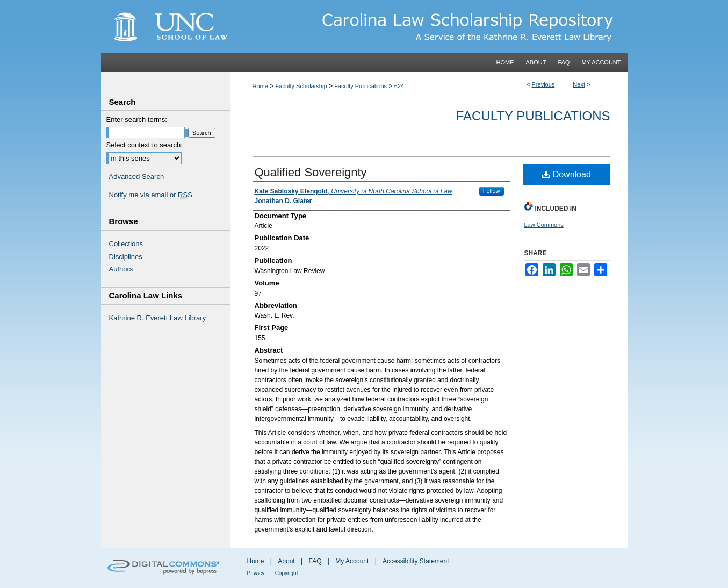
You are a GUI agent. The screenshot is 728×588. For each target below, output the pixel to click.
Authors (121, 269)
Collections (126, 244)
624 (399, 86)
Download (567, 174)
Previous (543, 84)
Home (260, 86)
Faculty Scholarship (301, 86)
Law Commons (544, 225)
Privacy (256, 573)
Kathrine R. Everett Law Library (158, 318)
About (286, 561)
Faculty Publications (361, 86)
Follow (492, 191)
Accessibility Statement (416, 561)
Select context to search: (145, 145)
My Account (352, 561)
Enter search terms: (137, 120)
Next (579, 84)
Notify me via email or (151, 195)
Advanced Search (137, 177)
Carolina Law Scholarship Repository (429, 26)
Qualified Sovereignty (311, 172)
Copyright (287, 573)
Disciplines (126, 257)
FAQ (315, 561)
